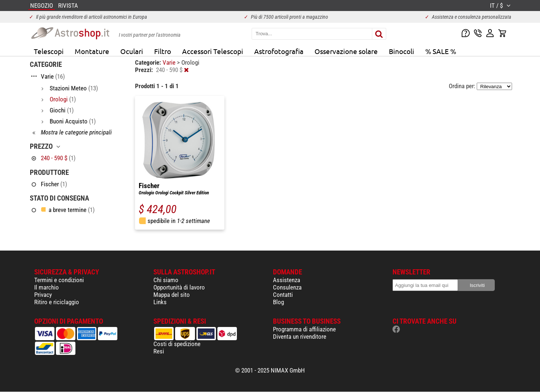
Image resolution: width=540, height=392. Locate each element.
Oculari (132, 51)
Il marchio (47, 287)
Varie (170, 62)
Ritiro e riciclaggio (57, 302)
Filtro (163, 51)
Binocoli (402, 51)
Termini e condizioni (59, 280)
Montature (92, 51)
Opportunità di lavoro (179, 287)
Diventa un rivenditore (300, 337)
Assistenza (287, 280)
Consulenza (287, 287)
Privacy (43, 295)
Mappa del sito (172, 295)
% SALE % (441, 51)
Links (160, 302)
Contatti (283, 295)
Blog (278, 302)
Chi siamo (166, 280)
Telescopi (49, 51)
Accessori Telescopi (213, 51)
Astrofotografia (279, 51)
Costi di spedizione (177, 344)
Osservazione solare (346, 51)
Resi (159, 351)
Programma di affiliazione (304, 329)
